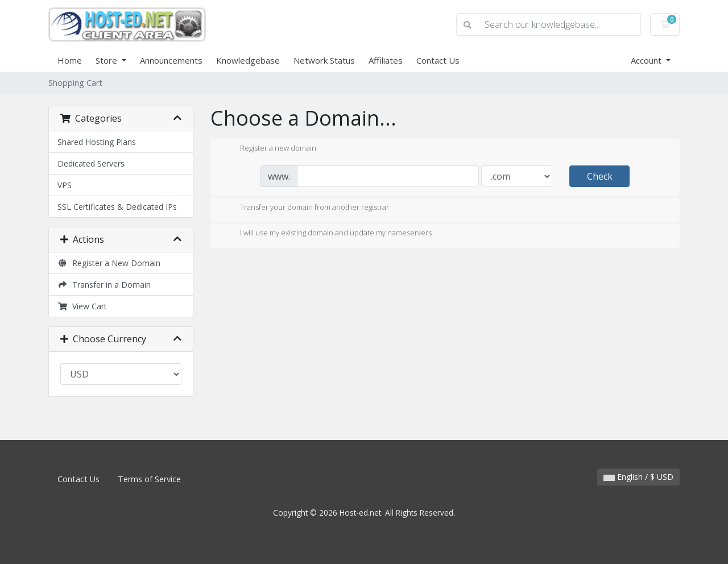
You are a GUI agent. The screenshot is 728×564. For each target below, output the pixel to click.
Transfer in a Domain (104, 285)
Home (70, 60)
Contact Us (438, 60)
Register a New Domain (109, 263)
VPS (65, 185)
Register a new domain (269, 149)
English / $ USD (638, 477)
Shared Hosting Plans (97, 142)
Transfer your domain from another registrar (305, 208)
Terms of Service (149, 479)
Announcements (171, 60)
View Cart (82, 306)
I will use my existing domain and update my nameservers (327, 234)
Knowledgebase (248, 60)
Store (107, 60)
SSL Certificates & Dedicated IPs (117, 207)
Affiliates (386, 60)
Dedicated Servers (91, 163)
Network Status (324, 60)
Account (647, 60)
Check (600, 176)
